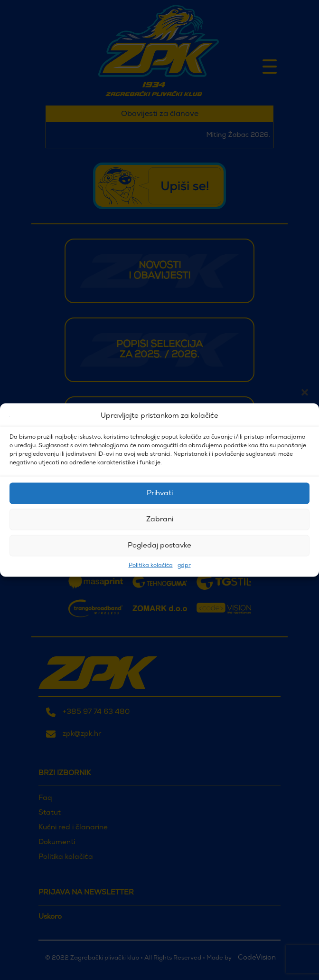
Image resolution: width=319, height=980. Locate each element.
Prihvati (160, 493)
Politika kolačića (151, 566)
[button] (305, 416)
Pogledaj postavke (159, 545)
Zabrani (160, 519)
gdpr (184, 566)
